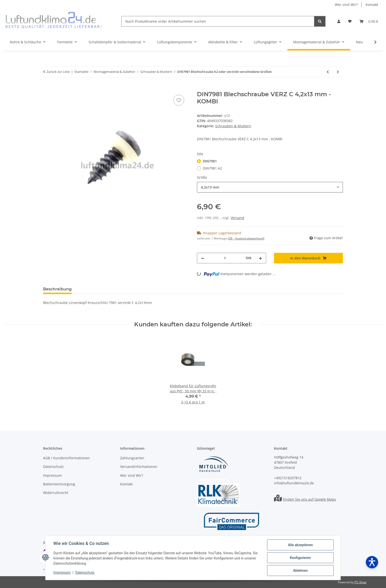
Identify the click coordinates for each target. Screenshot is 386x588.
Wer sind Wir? (346, 5)
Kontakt (372, 5)
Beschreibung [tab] (57, 289)
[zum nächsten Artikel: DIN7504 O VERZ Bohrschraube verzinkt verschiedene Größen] (338, 72)
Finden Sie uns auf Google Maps (309, 499)
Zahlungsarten (132, 458)
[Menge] (225, 258)
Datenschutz (85, 573)
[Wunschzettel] (350, 21)
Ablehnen (300, 571)
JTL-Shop (360, 582)
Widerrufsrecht (56, 493)
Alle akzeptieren (300, 545)
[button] (339, 21)
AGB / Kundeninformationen (66, 458)
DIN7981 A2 (212, 168)
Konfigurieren (300, 558)
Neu (359, 42)
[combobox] (270, 187)
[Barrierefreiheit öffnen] (372, 562)
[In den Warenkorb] (47, 88)
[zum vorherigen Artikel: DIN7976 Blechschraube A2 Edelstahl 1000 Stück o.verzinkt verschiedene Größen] (328, 72)
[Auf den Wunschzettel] (179, 100)
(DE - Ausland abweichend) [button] (246, 238)
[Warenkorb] (369, 21)
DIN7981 (210, 161)
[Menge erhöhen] (260, 258)
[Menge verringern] (203, 258)
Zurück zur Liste (58, 72)
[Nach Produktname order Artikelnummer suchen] (218, 21)
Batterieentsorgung (59, 484)
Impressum (62, 573)
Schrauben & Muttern (233, 126)
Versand (237, 218)
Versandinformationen (139, 467)
